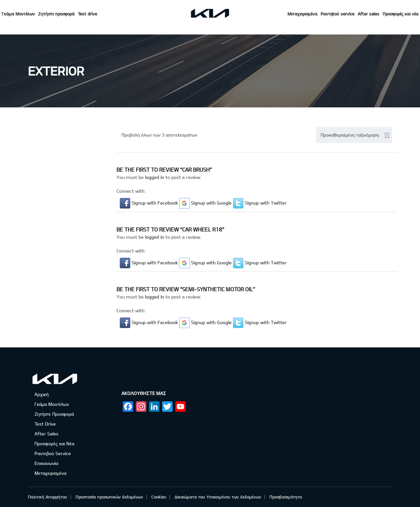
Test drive (87, 14)
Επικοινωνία (46, 463)
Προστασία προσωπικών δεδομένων (109, 497)
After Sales (46, 434)
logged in (155, 177)
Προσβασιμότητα (286, 497)
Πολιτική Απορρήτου (48, 497)
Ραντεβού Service (53, 453)
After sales (368, 14)
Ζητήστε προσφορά (56, 14)
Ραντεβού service (337, 14)
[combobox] (354, 135)
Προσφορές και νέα (400, 14)
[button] (149, 203)
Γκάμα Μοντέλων (18, 14)
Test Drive (45, 424)
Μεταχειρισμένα (302, 14)
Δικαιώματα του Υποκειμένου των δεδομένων (218, 497)
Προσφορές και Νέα (54, 443)
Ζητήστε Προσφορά (54, 414)
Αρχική (42, 394)
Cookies (159, 497)
